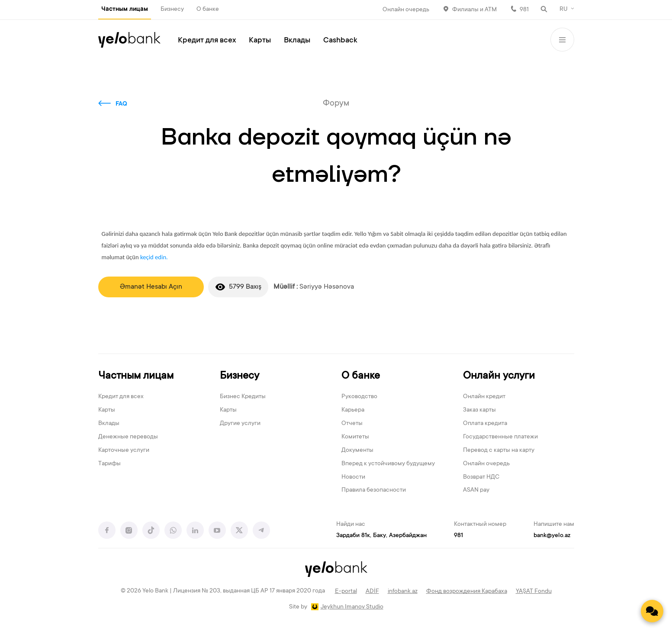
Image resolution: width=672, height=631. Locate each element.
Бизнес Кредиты (243, 397)
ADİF (372, 592)
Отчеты (352, 424)
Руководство (359, 397)
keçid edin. (154, 257)
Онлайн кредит (484, 397)
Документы (357, 451)
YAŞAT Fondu (534, 592)
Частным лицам (125, 10)
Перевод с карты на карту (499, 451)
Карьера (353, 410)
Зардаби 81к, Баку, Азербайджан (381, 536)
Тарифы (109, 464)
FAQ (121, 104)
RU (564, 10)
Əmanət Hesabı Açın (151, 287)
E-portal (346, 592)
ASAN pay (476, 490)
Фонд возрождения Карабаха (467, 592)
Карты (260, 41)
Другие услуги (240, 424)
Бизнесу (172, 10)
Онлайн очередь (406, 10)
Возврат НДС (481, 477)
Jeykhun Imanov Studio (352, 607)
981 (524, 10)
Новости (353, 477)
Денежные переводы (128, 437)
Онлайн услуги (499, 376)
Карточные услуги (124, 451)
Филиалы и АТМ (474, 10)
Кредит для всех (207, 41)
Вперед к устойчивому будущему (388, 464)
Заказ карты (479, 410)
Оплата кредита (485, 424)
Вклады (297, 41)
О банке (208, 10)
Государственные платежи (500, 437)
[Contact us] (652, 611)
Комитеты (355, 437)
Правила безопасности (374, 490)
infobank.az (403, 592)
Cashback (340, 41)
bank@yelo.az (552, 536)
